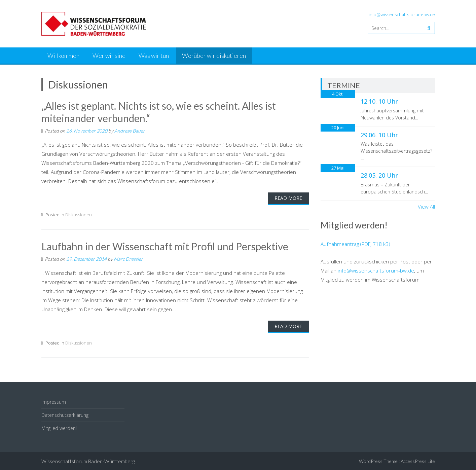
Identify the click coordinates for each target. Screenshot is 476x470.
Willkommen (63, 56)
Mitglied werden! (59, 427)
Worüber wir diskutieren (214, 56)
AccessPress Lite (418, 460)
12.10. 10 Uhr (379, 101)
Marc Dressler (128, 258)
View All (426, 207)
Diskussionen (79, 214)
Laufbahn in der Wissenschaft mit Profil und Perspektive (166, 246)
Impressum (54, 401)
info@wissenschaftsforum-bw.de (402, 14)
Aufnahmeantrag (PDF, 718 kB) (355, 244)
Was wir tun (154, 56)
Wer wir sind (109, 56)
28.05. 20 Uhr (379, 175)
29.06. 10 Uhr (379, 135)
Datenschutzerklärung (65, 414)
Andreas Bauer (130, 130)
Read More (288, 197)
